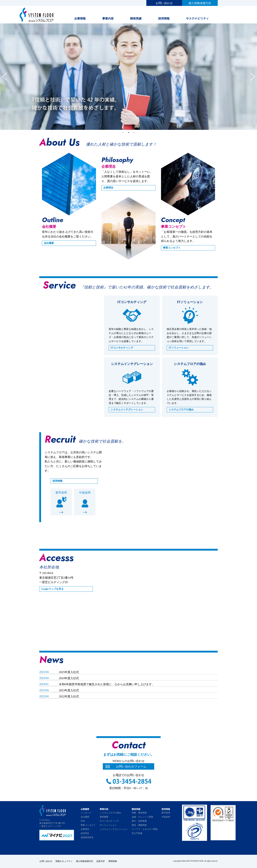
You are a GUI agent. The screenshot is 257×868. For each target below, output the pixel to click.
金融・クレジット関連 (142, 817)
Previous (4, 77)
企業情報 (80, 19)
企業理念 (108, 188)
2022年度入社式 (69, 696)
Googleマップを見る (52, 589)
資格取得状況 (87, 837)
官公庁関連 (137, 833)
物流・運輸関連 (139, 825)
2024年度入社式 (69, 678)
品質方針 (101, 861)
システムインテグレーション (127, 410)
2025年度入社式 (69, 672)
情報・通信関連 (139, 813)
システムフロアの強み (181, 410)
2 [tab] (128, 133)
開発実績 (136, 19)
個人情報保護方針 (200, 3)
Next (253, 77)
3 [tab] (134, 133)
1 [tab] (123, 133)
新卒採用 (61, 493)
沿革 (83, 821)
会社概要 (49, 243)
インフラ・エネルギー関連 (145, 829)
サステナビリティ (197, 19)
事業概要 (104, 817)
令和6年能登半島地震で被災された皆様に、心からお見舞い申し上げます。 (107, 684)
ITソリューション (179, 348)
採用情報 (164, 19)
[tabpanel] (128, 77)
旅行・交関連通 (139, 821)
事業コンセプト (172, 248)
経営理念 (85, 833)
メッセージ (86, 813)
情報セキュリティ (64, 861)
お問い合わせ (164, 3)
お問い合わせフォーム (131, 766)
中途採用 (85, 493)
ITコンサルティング (122, 348)
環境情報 (114, 861)
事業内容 (108, 19)
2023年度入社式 (69, 690)
